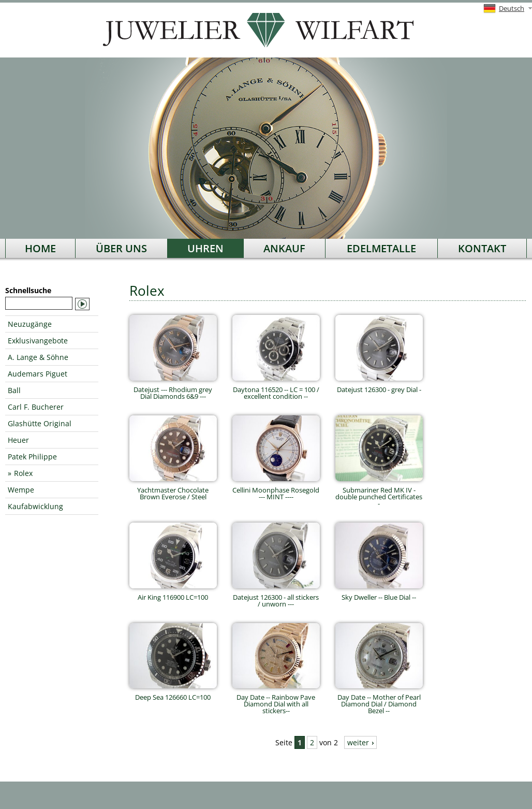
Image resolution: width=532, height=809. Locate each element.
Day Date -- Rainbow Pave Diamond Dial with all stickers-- (276, 700)
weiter (358, 742)
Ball (14, 390)
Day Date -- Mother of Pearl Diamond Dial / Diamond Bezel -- (379, 700)
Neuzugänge (30, 324)
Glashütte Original (40, 423)
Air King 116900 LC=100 (173, 594)
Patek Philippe (32, 457)
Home (40, 248)
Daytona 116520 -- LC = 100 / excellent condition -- (276, 389)
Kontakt (482, 248)
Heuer (18, 440)
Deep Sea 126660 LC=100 (173, 694)
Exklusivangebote (38, 341)
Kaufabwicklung (35, 506)
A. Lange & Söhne (38, 357)
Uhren (205, 248)
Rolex (23, 473)
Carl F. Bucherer (36, 407)
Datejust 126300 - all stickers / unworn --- (276, 597)
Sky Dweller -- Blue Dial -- (379, 594)
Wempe (21, 490)
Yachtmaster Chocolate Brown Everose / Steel (173, 490)
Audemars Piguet (38, 374)
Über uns (121, 248)
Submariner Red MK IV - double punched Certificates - (379, 493)
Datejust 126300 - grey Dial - (379, 386)
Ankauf (284, 248)
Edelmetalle (381, 248)
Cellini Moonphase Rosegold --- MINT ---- (276, 490)
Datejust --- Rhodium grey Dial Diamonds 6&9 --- (173, 389)
